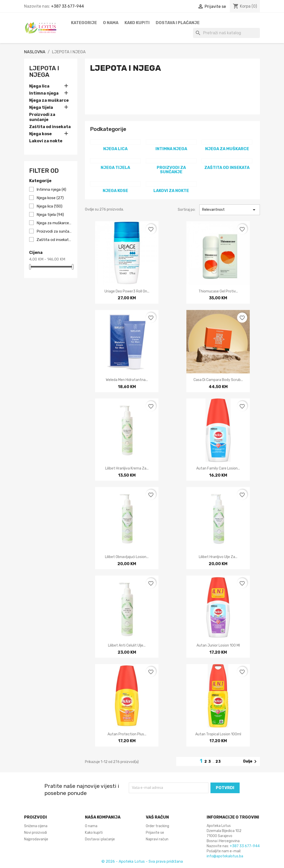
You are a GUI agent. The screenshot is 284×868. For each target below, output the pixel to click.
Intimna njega (44, 93)
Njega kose (40, 134)
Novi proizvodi (35, 833)
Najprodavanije (36, 839)
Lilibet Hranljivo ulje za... (218, 557)
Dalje (251, 761)
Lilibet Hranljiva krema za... (127, 468)
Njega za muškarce (49, 100)
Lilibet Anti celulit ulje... (127, 645)
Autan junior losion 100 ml (218, 645)
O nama (111, 23)
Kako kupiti (137, 23)
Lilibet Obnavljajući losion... (127, 557)
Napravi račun (157, 839)
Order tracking (157, 826)
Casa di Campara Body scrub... (218, 380)
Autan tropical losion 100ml (218, 734)
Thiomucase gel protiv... (218, 291)
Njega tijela (41, 107)
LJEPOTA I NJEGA (44, 72)
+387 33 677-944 (67, 6)
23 (218, 762)
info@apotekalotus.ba (225, 856)
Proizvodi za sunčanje (42, 117)
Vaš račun (157, 817)
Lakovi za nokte (46, 141)
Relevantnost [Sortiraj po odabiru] (230, 210)
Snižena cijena (36, 826)
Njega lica (39, 86)
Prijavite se (155, 833)
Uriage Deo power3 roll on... (127, 291)
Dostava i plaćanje (178, 23)
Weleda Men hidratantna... (127, 380)
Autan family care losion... (218, 468)
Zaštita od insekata (50, 127)
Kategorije (84, 23)
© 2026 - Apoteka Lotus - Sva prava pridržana (142, 861)
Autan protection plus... (127, 734)
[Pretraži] (226, 33)
